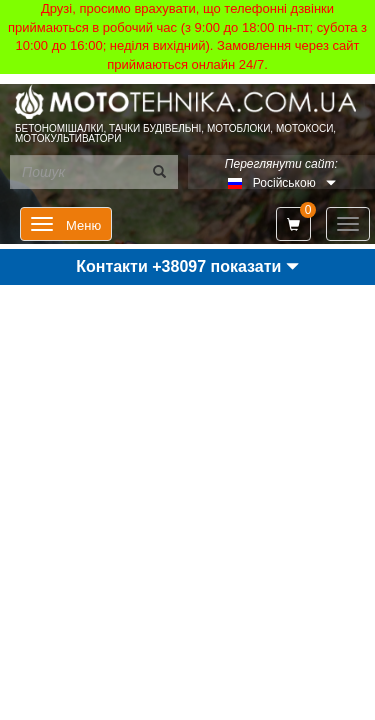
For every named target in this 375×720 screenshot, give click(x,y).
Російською (284, 183)
